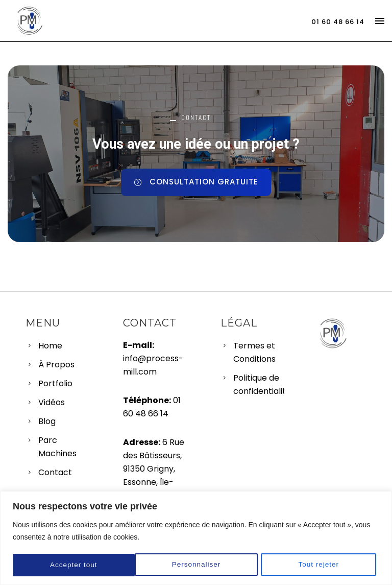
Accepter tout (319, 565)
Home (50, 346)
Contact (55, 472)
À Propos (56, 365)
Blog (47, 421)
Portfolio (55, 383)
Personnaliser (74, 565)
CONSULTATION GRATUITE (196, 182)
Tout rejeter (197, 565)
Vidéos (52, 402)
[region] (196, 538)
